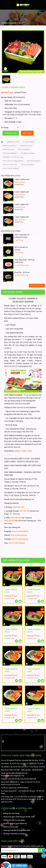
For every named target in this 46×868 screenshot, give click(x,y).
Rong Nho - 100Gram (22, 272)
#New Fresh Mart (28, 165)
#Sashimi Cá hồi (13, 142)
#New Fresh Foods (10, 165)
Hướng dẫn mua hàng (11, 813)
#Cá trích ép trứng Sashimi (13, 161)
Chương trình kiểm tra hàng (14, 833)
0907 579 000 (15, 770)
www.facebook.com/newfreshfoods (22, 779)
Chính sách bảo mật (11, 827)
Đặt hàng (27, 133)
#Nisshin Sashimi (34, 161)
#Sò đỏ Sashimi (24, 149)
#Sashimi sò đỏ (8, 149)
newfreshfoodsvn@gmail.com (13, 775)
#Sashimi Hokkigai (10, 153)
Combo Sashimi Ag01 (22, 192)
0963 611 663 (9, 521)
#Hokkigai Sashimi (28, 153)
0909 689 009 (16, 518)
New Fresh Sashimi (20, 531)
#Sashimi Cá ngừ (26, 146)
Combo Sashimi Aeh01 (22, 179)
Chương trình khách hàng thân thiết (17, 830)
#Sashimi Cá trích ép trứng (13, 157)
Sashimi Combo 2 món (23, 451)
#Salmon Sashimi (9, 146)
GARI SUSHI (19, 262)
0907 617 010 (24, 511)
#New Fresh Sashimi (11, 168)
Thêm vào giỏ (11, 133)
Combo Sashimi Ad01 (22, 217)
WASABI (17, 250)
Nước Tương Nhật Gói (22, 235)
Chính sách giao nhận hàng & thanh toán (19, 817)
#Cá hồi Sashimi (29, 142)
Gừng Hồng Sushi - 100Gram (24, 260)
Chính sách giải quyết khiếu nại (15, 823)
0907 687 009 (18, 507)
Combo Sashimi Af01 (21, 204)
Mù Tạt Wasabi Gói (21, 247)
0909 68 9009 (37, 770)
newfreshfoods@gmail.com (17, 773)
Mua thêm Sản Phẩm (37, 286)
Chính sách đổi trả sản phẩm (14, 820)
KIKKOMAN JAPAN (21, 237)
